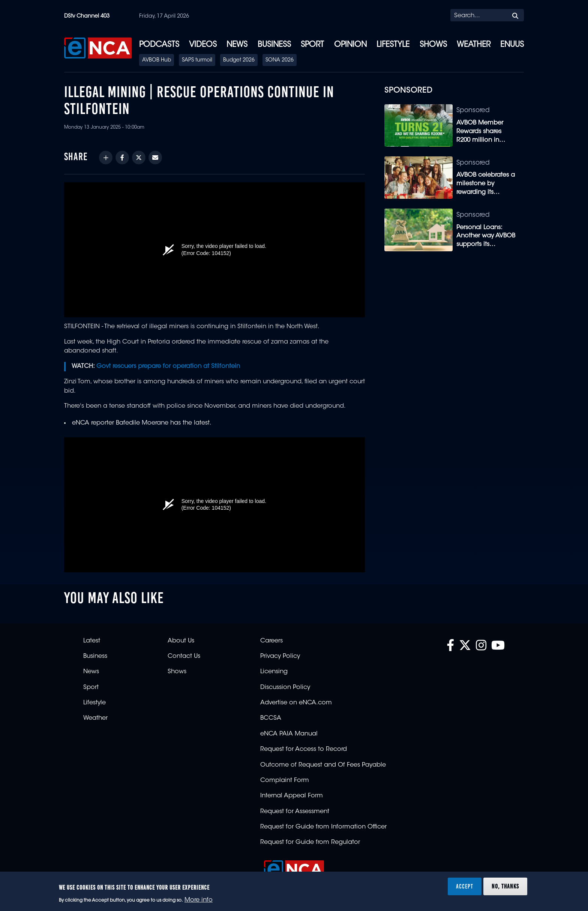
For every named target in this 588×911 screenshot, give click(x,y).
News (237, 45)
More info (199, 900)
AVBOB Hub (157, 60)
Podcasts (159, 45)
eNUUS (512, 45)
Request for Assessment (295, 812)
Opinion (350, 45)
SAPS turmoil (197, 60)
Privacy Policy (280, 656)
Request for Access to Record (304, 749)
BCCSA (271, 718)
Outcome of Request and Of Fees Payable (323, 765)
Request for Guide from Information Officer (323, 827)
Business (274, 45)
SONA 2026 (280, 60)
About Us (181, 641)
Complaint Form (285, 780)
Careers (271, 641)
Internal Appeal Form (292, 796)
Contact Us (184, 656)
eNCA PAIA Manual (289, 734)
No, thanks (505, 886)
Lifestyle (393, 45)
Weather (474, 45)
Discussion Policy (285, 687)
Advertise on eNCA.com (296, 703)
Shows (433, 45)
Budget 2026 (239, 60)
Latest (92, 641)
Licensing (274, 672)
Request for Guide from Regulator (310, 842)
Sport (312, 45)
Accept (465, 886)
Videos (203, 45)
